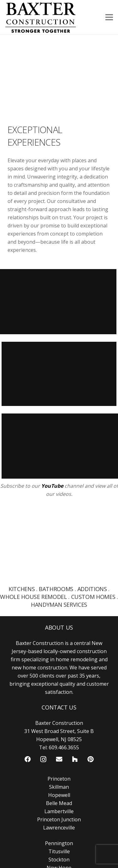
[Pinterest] (91, 759)
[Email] (59, 759)
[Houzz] (75, 759)
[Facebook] (28, 759)
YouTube (52, 486)
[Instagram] (43, 759)
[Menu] (109, 17)
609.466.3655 (64, 747)
